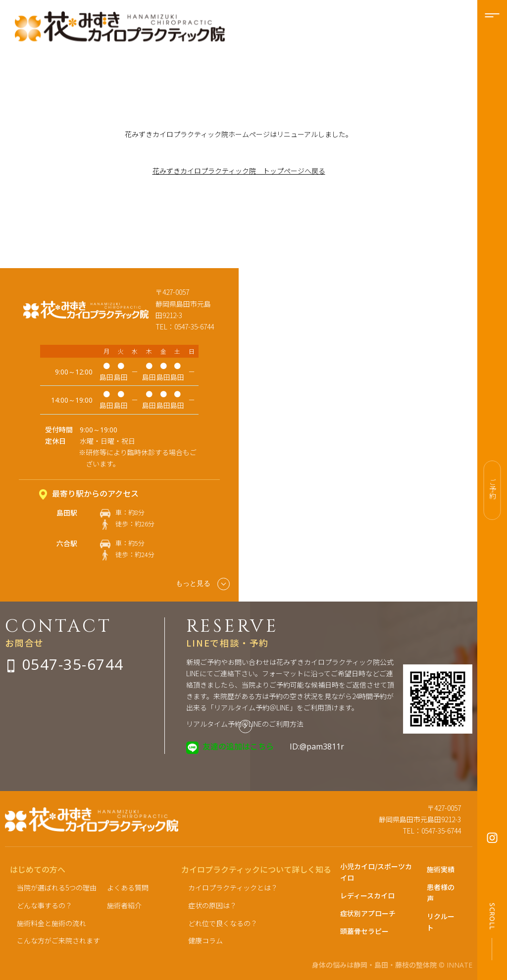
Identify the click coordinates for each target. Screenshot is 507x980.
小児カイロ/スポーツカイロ (376, 872)
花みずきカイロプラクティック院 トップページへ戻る (239, 171)
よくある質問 (128, 887)
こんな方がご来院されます (58, 940)
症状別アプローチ (368, 913)
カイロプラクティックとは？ (233, 887)
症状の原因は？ (212, 905)
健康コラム (205, 940)
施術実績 (441, 869)
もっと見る (203, 584)
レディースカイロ (367, 895)
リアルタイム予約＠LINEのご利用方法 (245, 724)
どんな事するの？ (45, 905)
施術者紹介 (124, 905)
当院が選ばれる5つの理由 (57, 887)
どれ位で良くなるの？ (223, 923)
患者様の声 (441, 893)
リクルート (441, 922)
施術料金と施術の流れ (51, 923)
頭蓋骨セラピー (364, 931)
